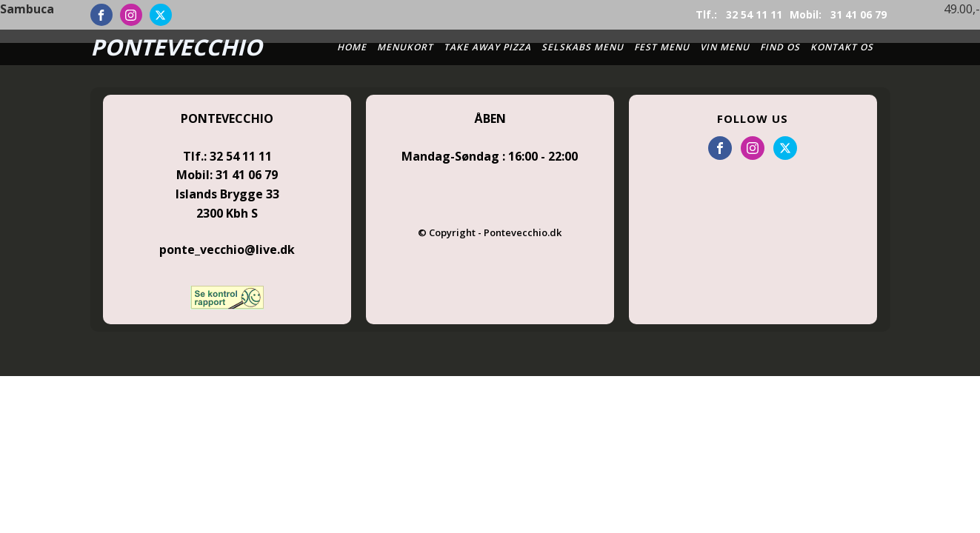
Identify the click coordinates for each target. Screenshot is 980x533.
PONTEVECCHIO (176, 47)
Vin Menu (725, 47)
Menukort (405, 47)
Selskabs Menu (583, 47)
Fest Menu (662, 47)
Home (352, 47)
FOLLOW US (753, 118)
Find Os (780, 47)
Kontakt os (842, 47)
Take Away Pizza (487, 47)
